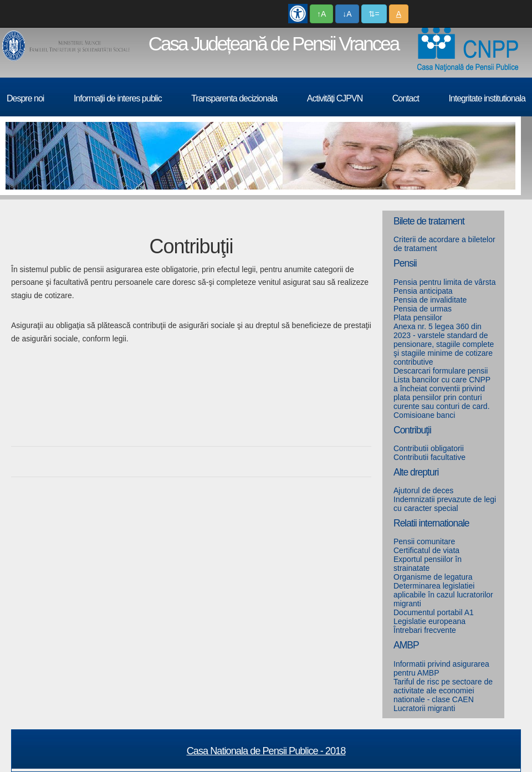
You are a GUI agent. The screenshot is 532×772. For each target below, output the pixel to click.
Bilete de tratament (429, 221)
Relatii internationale (431, 523)
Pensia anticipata (423, 291)
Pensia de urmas (423, 309)
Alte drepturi (416, 472)
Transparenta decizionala (234, 98)
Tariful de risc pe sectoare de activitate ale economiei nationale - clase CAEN (443, 691)
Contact (406, 98)
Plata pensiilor (418, 318)
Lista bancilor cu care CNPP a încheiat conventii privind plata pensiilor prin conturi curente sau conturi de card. (442, 393)
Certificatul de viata (426, 550)
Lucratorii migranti (424, 708)
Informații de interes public (118, 98)
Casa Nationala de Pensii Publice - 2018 (266, 751)
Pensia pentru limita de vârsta (444, 282)
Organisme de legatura (433, 577)
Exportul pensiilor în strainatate (428, 564)
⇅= (374, 14)
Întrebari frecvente (425, 630)
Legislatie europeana (429, 621)
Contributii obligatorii (429, 448)
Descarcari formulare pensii (441, 371)
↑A (321, 14)
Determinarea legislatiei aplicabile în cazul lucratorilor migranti (443, 595)
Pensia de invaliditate (430, 300)
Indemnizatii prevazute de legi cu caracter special (445, 504)
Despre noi (25, 98)
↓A (347, 14)
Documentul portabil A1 (434, 612)
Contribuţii (412, 430)
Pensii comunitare (424, 541)
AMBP (406, 645)
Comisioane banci (424, 415)
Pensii (405, 263)
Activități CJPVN (335, 98)
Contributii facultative (429, 457)
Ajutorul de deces (423, 490)
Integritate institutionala (487, 98)
